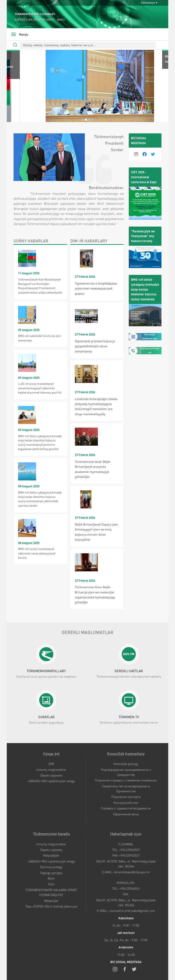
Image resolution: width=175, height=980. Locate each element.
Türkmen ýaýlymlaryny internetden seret (129, 722)
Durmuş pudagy (51, 867)
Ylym (51, 884)
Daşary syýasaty (51, 775)
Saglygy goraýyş (51, 873)
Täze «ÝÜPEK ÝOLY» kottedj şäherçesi (51, 906)
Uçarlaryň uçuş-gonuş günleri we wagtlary (46, 676)
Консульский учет (126, 802)
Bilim (51, 878)
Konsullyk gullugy (126, 764)
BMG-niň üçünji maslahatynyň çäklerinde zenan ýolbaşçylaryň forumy (37, 553)
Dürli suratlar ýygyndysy (46, 722)
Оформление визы (126, 814)
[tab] (83, 120)
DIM (51, 764)
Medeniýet (51, 901)
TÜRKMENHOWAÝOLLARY (46, 671)
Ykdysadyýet (51, 855)
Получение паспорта (126, 797)
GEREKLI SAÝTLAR (129, 671)
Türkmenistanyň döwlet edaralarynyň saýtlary (129, 676)
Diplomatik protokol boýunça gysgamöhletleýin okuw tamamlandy (95, 346)
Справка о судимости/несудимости (126, 808)
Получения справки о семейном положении (126, 780)
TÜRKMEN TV (129, 717)
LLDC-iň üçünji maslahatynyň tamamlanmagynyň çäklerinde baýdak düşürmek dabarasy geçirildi (40, 388)
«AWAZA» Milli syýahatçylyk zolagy (51, 781)
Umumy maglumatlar (51, 769)
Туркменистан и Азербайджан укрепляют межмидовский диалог (96, 288)
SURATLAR (46, 717)
